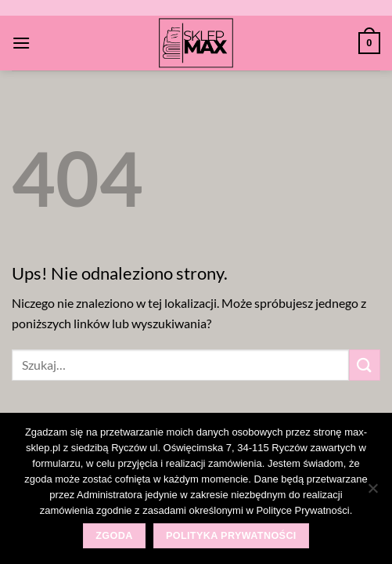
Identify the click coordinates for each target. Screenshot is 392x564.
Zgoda (114, 536)
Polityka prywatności (231, 536)
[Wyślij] (365, 365)
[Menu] (21, 43)
